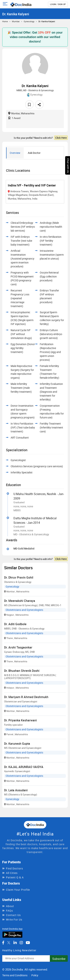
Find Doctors (14, 868)
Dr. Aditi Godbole (15, 624)
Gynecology (29, 21)
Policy (35, 975)
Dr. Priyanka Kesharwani (20, 720)
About (10, 906)
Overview (15, 153)
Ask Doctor (34, 153)
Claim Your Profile (18, 890)
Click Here (61, 138)
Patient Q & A (15, 877)
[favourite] (29, 105)
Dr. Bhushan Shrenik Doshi (22, 671)
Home (5, 21)
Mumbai (16, 21)
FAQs (9, 911)
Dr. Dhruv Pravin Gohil (19, 577)
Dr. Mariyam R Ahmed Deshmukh (26, 697)
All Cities (12, 873)
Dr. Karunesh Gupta (17, 744)
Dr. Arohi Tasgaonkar (18, 647)
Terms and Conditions (15, 975)
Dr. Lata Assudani (16, 790)
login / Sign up (58, 4)
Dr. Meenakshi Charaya (20, 601)
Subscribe (59, 959)
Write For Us (14, 919)
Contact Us (13, 915)
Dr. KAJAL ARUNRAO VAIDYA (24, 767)
